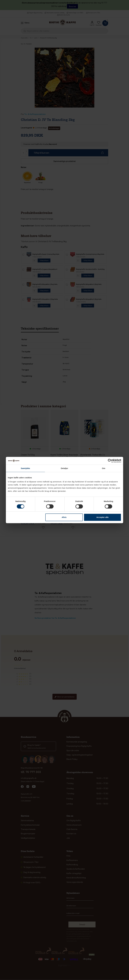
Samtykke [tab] (25, 468)
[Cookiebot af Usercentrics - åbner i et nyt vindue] (110, 461)
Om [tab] (104, 468)
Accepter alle (102, 517)
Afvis (64, 517)
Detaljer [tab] (64, 468)
